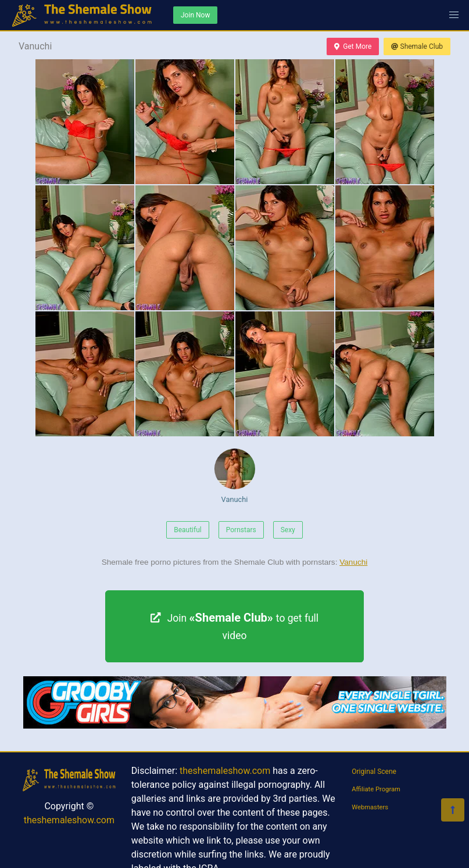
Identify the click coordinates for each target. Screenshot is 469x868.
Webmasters (370, 807)
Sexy (288, 530)
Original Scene (374, 772)
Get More (353, 46)
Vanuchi (235, 476)
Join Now (195, 15)
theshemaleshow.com (69, 820)
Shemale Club (417, 46)
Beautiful (188, 530)
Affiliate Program (376, 789)
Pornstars (241, 530)
